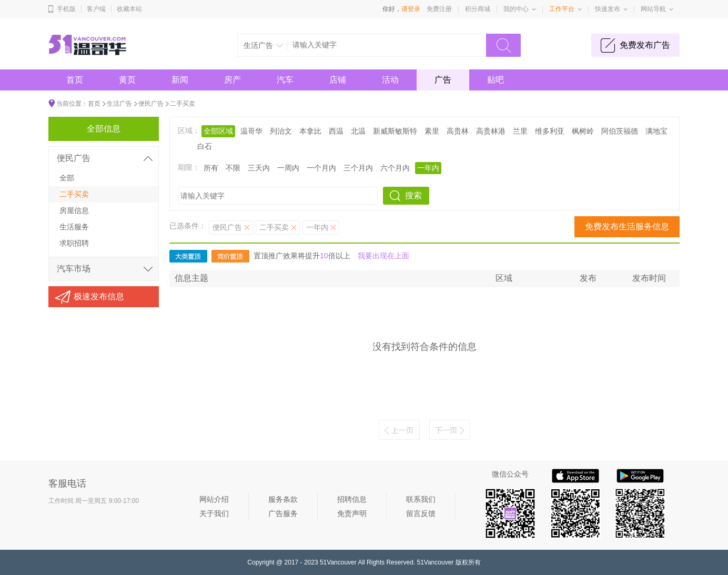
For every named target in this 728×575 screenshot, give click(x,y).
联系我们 (421, 499)
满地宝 (656, 131)
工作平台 (562, 9)
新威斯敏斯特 (395, 131)
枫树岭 (583, 131)
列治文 (281, 131)
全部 (67, 178)
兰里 (520, 131)
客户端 (96, 9)
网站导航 (653, 9)
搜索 (413, 195)
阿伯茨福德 (620, 131)
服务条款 (283, 499)
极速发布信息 (99, 296)
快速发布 (608, 9)
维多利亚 (550, 131)
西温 (336, 131)
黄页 (127, 80)
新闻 (180, 80)
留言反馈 (421, 513)
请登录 (411, 9)
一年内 (428, 168)
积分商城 (478, 9)
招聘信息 (352, 499)
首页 (75, 80)
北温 (358, 131)
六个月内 (395, 168)
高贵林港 (491, 131)
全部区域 (218, 131)
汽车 (285, 80)
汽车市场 (74, 269)
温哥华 (251, 131)
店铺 (338, 80)
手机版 (66, 9)
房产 (232, 80)
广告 (443, 80)
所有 (211, 168)
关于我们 (214, 513)
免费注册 (439, 9)
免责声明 (352, 513)
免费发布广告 (645, 45)
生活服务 (74, 227)
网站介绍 (214, 499)
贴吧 (496, 80)
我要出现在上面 (383, 256)
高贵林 (458, 131)
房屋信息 (74, 210)
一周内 (288, 168)
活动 (390, 80)
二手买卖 (183, 104)
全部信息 (104, 129)
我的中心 (516, 9)
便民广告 (151, 104)
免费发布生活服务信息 (627, 226)
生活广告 (119, 104)
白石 (205, 146)
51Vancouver (338, 562)
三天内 (259, 168)
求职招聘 (74, 243)
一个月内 (321, 168)
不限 (233, 168)
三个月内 (358, 168)
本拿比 (310, 131)
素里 (432, 131)
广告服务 (283, 513)
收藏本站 (129, 9)
